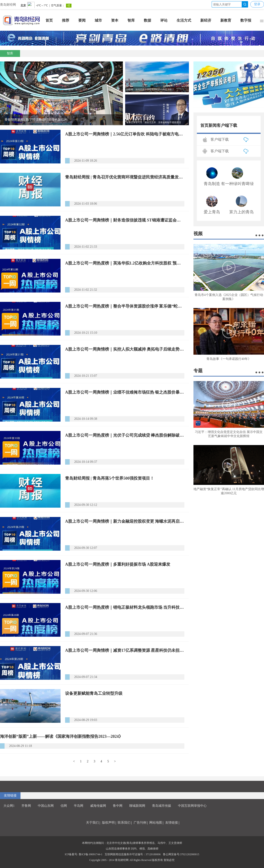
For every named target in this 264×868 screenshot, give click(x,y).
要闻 (82, 20)
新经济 (206, 20)
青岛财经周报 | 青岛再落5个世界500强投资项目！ (110, 478)
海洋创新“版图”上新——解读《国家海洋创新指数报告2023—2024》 (61, 736)
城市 (98, 20)
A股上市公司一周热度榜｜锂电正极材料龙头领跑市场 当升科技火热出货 (125, 607)
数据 (147, 20)
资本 (115, 20)
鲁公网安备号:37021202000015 (181, 854)
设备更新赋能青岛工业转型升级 (94, 693)
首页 (49, 20)
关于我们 (92, 823)
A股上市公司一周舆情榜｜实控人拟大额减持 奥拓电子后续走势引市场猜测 (125, 349)
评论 (164, 20)
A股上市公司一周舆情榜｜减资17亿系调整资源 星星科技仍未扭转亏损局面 (125, 650)
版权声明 (108, 823)
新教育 (226, 20)
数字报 (246, 20)
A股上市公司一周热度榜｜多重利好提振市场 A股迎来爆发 (118, 564)
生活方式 (184, 20)
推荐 (66, 20)
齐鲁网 (26, 806)
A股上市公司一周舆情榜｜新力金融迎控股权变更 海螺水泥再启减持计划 (125, 521)
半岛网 (79, 806)
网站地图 (156, 823)
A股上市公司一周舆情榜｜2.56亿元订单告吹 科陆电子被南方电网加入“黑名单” (125, 134)
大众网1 (9, 806)
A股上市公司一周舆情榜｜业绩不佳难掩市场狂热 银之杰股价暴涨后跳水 (125, 392)
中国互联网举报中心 (192, 806)
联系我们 (124, 823)
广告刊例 (140, 823)
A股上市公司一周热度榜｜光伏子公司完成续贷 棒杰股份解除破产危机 (125, 435)
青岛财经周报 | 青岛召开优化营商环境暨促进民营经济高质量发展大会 (125, 177)
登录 (257, 4)
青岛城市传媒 (162, 806)
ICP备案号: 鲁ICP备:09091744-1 (84, 854)
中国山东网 (46, 806)
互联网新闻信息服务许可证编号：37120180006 (133, 854)
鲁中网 (118, 806)
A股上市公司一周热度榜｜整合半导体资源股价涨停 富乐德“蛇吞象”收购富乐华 (125, 306)
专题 (198, 371)
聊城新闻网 (137, 806)
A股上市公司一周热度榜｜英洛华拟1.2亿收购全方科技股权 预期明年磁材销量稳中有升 (125, 263)
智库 (131, 20)
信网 (64, 806)
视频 (198, 234)
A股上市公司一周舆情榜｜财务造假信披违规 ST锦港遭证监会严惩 (125, 220)
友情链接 (10, 795)
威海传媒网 (98, 806)
